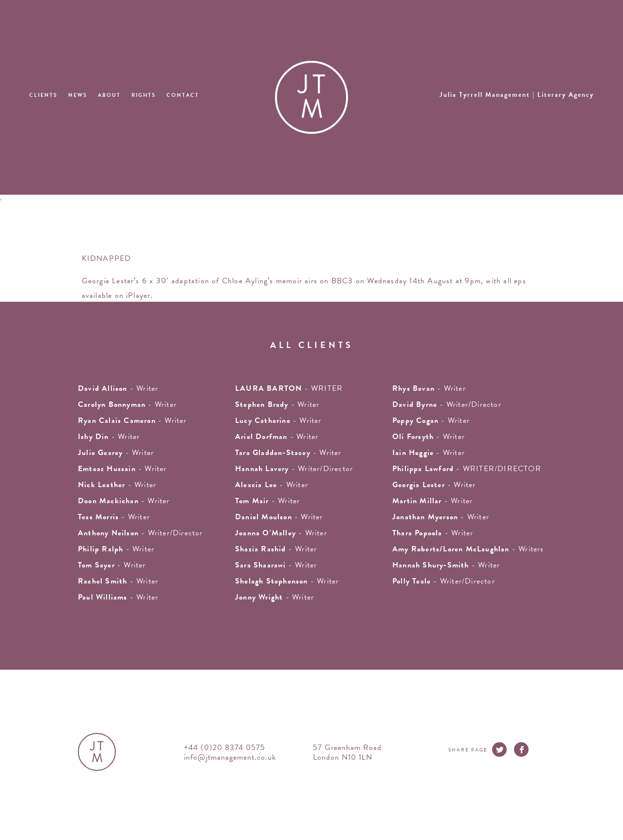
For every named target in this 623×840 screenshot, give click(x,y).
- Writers (468, 549)
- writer (118, 388)
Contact (183, 95)
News (78, 95)
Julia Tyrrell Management (517, 95)
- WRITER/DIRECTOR (467, 469)
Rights (144, 95)
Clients (43, 95)
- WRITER (289, 388)
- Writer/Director (447, 404)
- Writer (132, 420)
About (109, 95)
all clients (312, 345)
